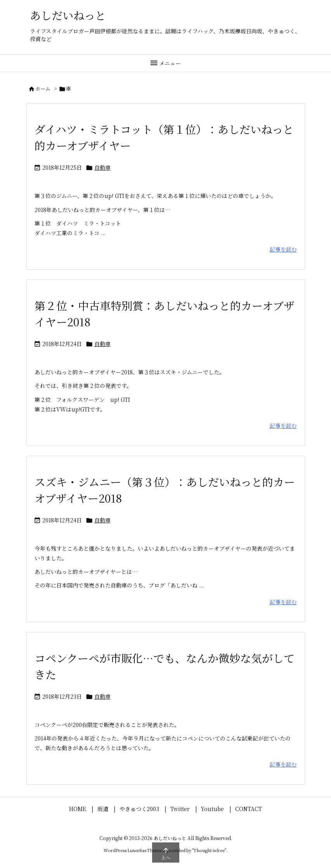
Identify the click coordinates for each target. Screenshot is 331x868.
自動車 (102, 167)
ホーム (43, 89)
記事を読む (283, 249)
